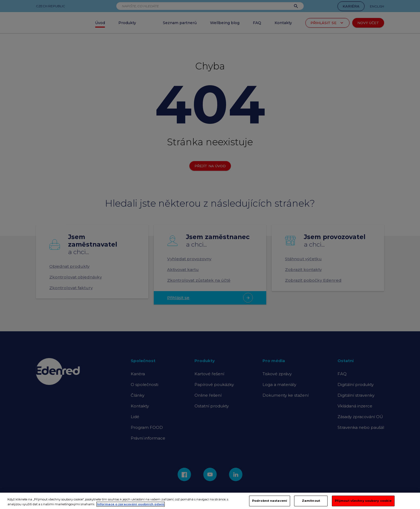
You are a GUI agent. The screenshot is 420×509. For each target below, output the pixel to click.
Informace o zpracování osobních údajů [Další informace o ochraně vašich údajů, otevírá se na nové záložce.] (131, 507)
